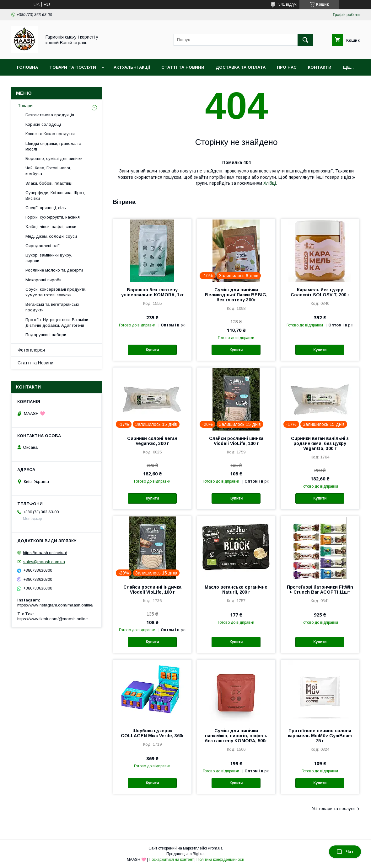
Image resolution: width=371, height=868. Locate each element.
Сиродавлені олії (43, 246)
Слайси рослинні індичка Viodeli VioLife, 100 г (152, 590)
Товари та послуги (73, 67)
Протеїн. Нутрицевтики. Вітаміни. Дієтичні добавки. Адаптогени (57, 323)
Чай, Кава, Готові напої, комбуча (48, 171)
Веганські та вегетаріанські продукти (52, 307)
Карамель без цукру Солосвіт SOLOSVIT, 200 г (320, 292)
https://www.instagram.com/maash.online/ (55, 605)
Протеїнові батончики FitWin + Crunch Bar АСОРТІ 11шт (320, 590)
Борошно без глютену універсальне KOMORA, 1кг (152, 292)
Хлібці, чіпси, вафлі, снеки (51, 227)
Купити (153, 350)
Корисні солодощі (43, 124)
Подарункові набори (46, 335)
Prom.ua (215, 848)
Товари (25, 106)
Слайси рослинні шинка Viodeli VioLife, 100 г (236, 441)
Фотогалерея (31, 350)
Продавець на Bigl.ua (185, 854)
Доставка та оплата (241, 67)
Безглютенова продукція (50, 115)
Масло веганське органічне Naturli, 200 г (236, 590)
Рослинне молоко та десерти (54, 270)
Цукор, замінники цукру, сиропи (49, 258)
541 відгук (287, 4)
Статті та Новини (183, 67)
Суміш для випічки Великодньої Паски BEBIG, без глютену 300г (236, 295)
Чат (345, 852)
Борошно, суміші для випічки (54, 159)
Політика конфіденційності (220, 860)
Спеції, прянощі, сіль (46, 208)
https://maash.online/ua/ (45, 553)
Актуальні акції (132, 67)
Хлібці (270, 183)
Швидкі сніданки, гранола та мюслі (53, 146)
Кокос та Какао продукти (50, 134)
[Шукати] (305, 40)
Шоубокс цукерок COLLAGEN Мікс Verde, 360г (152, 733)
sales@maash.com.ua (44, 561)
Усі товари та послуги (333, 809)
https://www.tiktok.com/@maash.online (52, 619)
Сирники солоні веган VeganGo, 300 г (152, 441)
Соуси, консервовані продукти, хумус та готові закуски (56, 292)
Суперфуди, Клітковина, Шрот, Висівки (55, 196)
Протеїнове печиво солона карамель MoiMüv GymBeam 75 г (320, 736)
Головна (27, 67)
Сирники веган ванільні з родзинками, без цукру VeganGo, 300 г (320, 443)
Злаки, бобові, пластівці (49, 183)
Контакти (320, 67)
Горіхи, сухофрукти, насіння (53, 217)
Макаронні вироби (43, 280)
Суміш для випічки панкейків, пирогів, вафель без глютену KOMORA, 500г (236, 736)
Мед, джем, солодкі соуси (51, 236)
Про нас (287, 67)
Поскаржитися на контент (171, 860)
